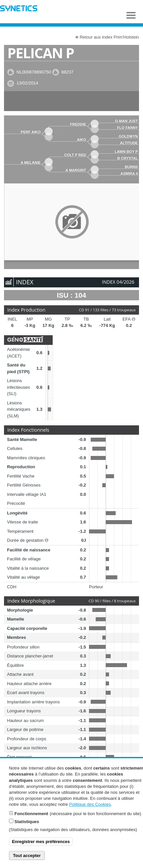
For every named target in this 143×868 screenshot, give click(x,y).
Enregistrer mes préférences (41, 846)
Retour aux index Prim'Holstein (107, 37)
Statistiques (27, 826)
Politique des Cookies (90, 809)
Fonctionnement (31, 818)
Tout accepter (27, 860)
